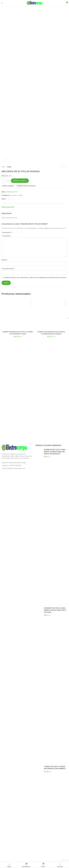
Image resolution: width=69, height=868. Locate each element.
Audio (9, 167)
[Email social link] (10, 199)
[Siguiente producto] (66, 167)
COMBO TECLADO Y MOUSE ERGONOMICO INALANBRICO (55, 768)
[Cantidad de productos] (6, 181)
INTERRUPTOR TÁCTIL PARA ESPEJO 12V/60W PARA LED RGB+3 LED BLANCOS (55, 452)
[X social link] (9, 199)
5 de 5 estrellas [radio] (21, 232)
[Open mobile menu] (2, 3)
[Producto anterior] (61, 167)
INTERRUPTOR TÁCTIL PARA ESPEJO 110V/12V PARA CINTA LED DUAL (55, 610)
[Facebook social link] (7, 199)
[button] (31, 304)
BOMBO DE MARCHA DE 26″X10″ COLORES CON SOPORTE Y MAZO (18, 333)
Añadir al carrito (20, 181)
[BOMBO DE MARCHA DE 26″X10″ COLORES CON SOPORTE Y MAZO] (18, 314)
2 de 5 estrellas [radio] (17, 232)
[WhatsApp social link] (12, 199)
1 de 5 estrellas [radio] (15, 232)
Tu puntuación (7, 232)
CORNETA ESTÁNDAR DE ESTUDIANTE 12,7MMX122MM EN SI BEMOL (51, 333)
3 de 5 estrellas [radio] (18, 232)
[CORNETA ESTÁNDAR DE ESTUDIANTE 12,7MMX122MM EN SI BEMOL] (51, 314)
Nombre (5, 260)
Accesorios (14, 195)
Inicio (3, 167)
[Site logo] (35, 3)
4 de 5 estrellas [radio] (20, 232)
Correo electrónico (8, 268)
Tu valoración (6, 236)
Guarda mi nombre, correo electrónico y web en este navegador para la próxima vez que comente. (35, 277)
